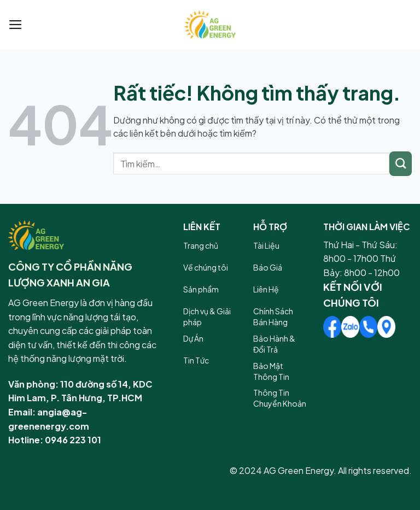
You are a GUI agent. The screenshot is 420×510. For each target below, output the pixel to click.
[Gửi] (401, 164)
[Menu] (16, 25)
